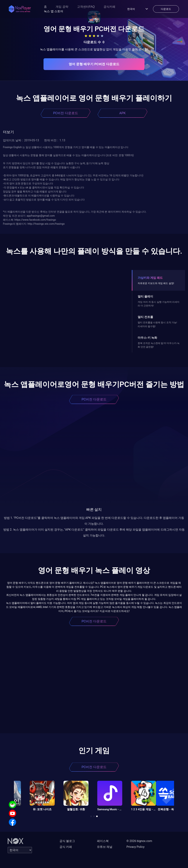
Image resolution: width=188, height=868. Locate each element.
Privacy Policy (136, 847)
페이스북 (103, 841)
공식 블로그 (67, 841)
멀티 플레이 (145, 296)
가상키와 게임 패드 (150, 278)
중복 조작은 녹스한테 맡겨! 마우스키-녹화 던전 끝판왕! (159, 345)
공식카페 (109, 7)
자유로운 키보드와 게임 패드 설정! (156, 283)
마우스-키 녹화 (147, 338)
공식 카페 (66, 847)
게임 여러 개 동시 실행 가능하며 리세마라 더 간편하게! (159, 304)
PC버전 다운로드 (66, 113)
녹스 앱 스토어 (54, 11)
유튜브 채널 (105, 847)
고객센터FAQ (86, 7)
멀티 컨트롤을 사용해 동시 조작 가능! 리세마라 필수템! (157, 324)
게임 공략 (62, 7)
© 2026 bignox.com (139, 841)
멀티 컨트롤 (145, 317)
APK (122, 113)
